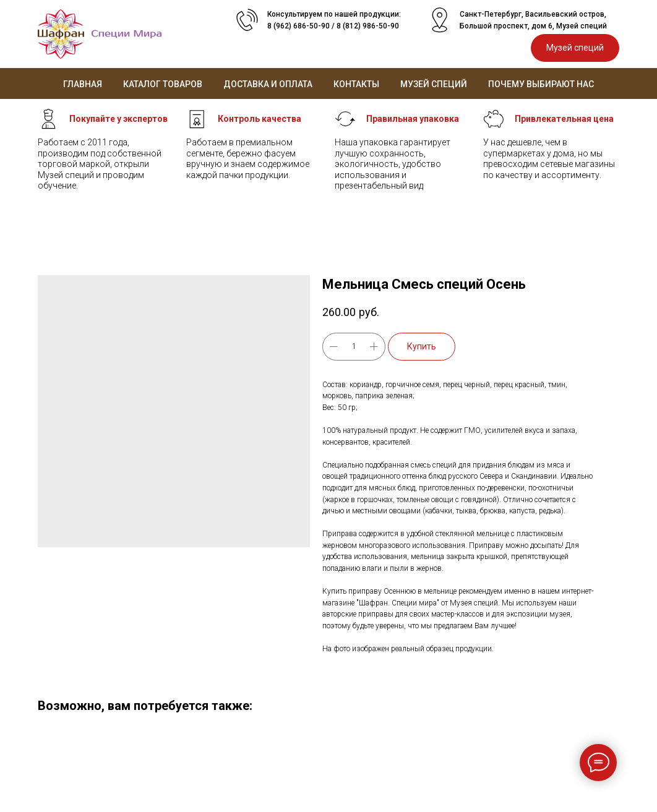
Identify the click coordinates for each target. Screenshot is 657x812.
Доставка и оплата (268, 84)
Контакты (356, 84)
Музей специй (434, 84)
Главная (83, 84)
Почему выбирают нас (541, 84)
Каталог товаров (163, 84)
